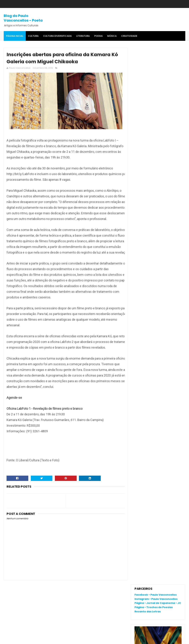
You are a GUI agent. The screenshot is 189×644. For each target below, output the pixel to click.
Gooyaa (58, 640)
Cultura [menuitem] (33, 36)
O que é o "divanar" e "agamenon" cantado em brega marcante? (167, 199)
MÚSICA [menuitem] (112, 36)
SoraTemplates (26, 640)
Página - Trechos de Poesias (154, 71)
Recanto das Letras (148, 75)
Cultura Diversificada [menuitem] (57, 36)
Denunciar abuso (148, 261)
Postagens (144, 285)
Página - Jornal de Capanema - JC (158, 66)
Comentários (146, 291)
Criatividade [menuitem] (129, 36)
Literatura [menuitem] (83, 36)
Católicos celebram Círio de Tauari (157, 228)
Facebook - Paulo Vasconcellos (156, 58)
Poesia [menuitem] (98, 36)
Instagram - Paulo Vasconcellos (156, 62)
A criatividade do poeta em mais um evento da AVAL (165, 239)
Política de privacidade (149, 499)
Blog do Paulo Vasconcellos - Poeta (23, 18)
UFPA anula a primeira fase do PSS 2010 (167, 214)
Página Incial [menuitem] (15, 36)
